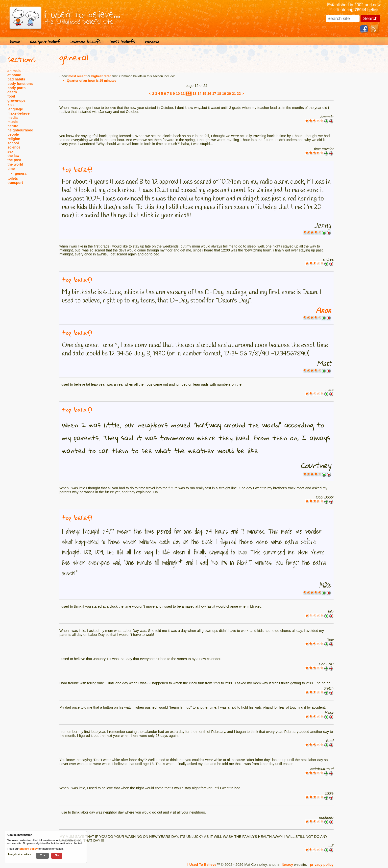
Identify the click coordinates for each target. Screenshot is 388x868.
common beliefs (85, 41)
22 (239, 94)
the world (15, 164)
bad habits (16, 79)
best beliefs (123, 41)
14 (199, 94)
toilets (13, 178)
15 (204, 94)
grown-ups (16, 100)
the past (14, 160)
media (12, 118)
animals (14, 71)
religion (14, 139)
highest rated (101, 76)
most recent (77, 76)
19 (224, 94)
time (11, 169)
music (12, 122)
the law (13, 156)
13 (194, 94)
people (13, 134)
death (12, 92)
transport (15, 183)
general (21, 174)
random (152, 41)
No (57, 855)
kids (11, 105)
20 (229, 94)
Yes (42, 855)
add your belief (45, 41)
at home (14, 75)
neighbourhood (20, 130)
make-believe (19, 113)
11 (183, 94)
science (14, 147)
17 (214, 94)
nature (13, 126)
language (15, 109)
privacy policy (322, 865)
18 (219, 94)
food (11, 96)
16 (209, 94)
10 (178, 94)
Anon (323, 311)
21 (234, 94)
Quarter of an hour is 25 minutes (92, 81)
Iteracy (287, 865)
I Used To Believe (202, 865)
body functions (20, 84)
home (15, 41)
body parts (16, 88)
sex (10, 151)
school (13, 143)
